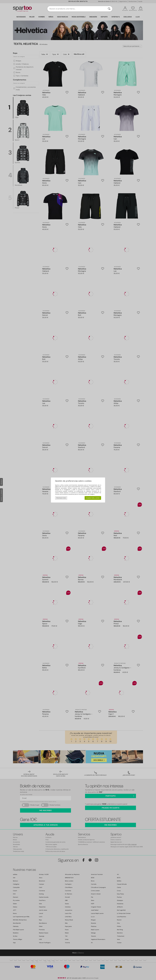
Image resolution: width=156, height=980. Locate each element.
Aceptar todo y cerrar (93, 498)
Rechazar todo (61, 498)
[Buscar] (109, 9)
